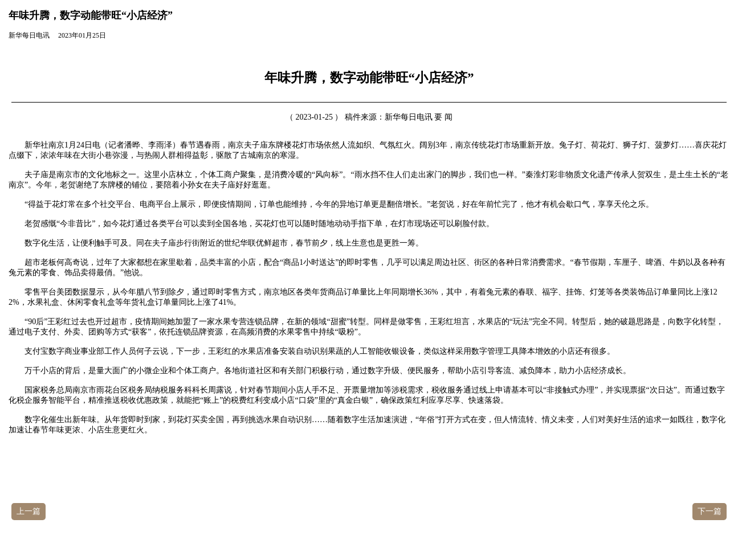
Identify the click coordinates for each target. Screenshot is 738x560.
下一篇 (710, 511)
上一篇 (28, 511)
